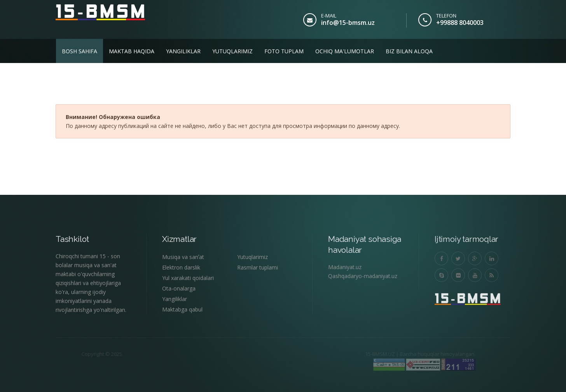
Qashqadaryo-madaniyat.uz (363, 276)
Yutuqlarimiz (232, 51)
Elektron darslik (181, 267)
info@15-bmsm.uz (348, 23)
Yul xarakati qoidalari (188, 278)
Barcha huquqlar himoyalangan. (429, 354)
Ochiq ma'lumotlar (345, 51)
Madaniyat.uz (345, 267)
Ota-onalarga (179, 288)
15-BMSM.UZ (372, 354)
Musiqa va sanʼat (183, 257)
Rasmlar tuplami (258, 267)
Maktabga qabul (182, 309)
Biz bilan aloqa (409, 51)
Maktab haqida (132, 51)
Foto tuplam (284, 51)
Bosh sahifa (79, 51)
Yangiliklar (183, 51)
